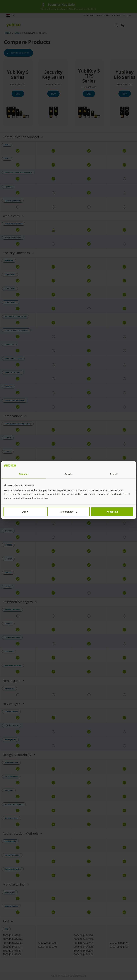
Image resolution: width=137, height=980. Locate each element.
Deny (25, 511)
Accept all (112, 511)
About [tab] (113, 474)
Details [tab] (69, 474)
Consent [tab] (24, 474)
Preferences (69, 511)
